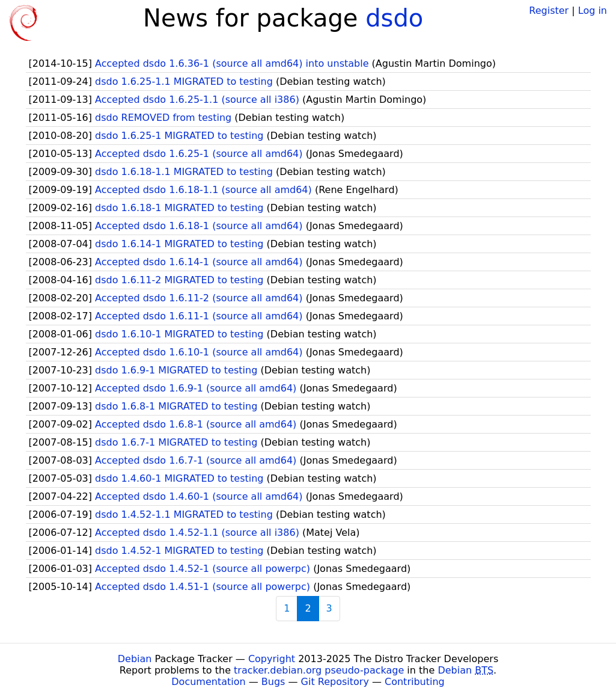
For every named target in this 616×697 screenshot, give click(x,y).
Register (549, 11)
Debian (135, 659)
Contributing (415, 682)
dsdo (394, 18)
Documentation (208, 682)
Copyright (272, 659)
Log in (593, 11)
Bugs (273, 682)
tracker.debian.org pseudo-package (319, 670)
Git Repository (335, 682)
